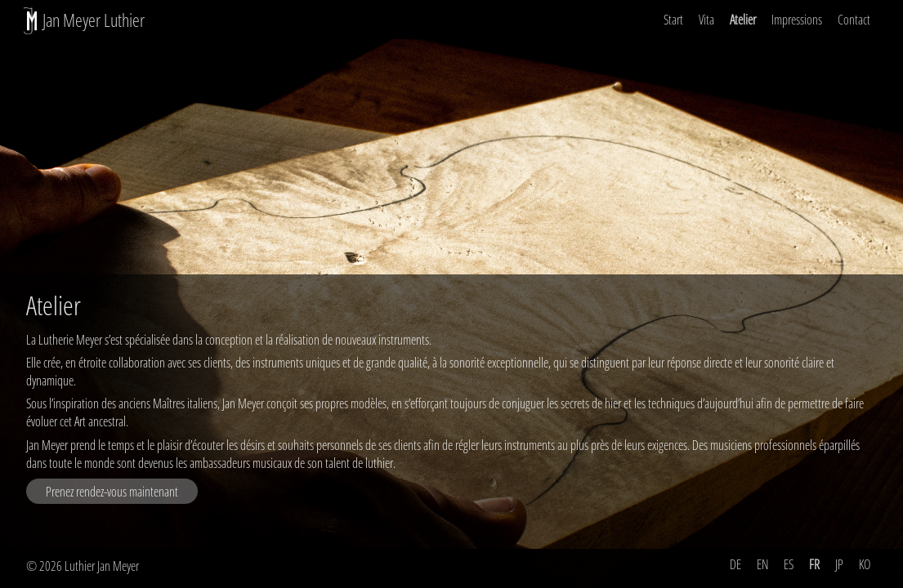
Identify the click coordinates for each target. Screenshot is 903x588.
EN (762, 564)
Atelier (743, 20)
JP (839, 564)
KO (865, 564)
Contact (854, 20)
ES (789, 564)
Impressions (797, 20)
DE (735, 564)
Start (673, 20)
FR (814, 564)
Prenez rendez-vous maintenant (112, 492)
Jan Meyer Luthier (94, 20)
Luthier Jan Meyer (102, 566)
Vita (706, 20)
